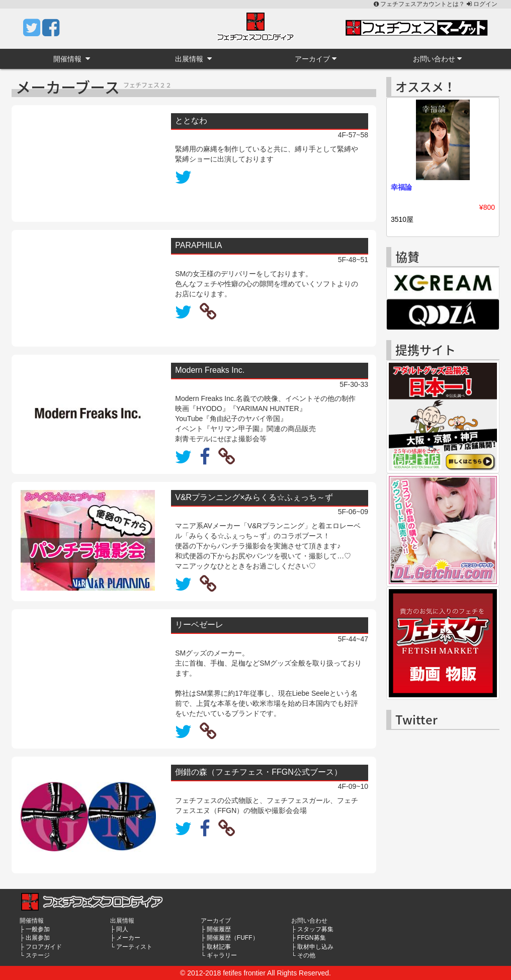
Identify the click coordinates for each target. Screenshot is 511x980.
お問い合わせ (437, 59)
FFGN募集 (312, 938)
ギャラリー (222, 955)
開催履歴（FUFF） (233, 938)
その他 (306, 955)
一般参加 (38, 929)
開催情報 (72, 59)
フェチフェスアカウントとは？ (420, 4)
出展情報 (193, 59)
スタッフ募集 (315, 929)
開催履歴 (219, 929)
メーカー (128, 938)
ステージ (38, 955)
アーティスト (134, 947)
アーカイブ (316, 59)
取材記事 (219, 947)
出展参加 (38, 938)
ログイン (482, 4)
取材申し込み (315, 947)
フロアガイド (44, 947)
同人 (122, 929)
